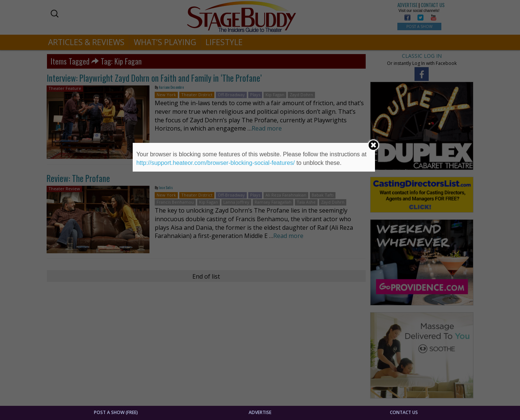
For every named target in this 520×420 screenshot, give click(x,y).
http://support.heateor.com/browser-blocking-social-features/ (216, 163)
